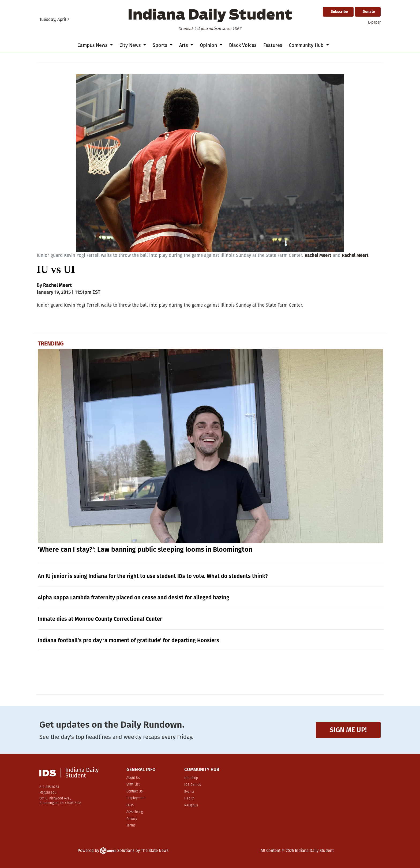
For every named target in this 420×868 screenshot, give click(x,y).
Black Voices (243, 45)
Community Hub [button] (307, 45)
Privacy (132, 819)
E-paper (374, 22)
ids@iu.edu (48, 793)
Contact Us (134, 792)
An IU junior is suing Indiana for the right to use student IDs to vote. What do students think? (153, 576)
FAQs (130, 805)
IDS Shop (191, 778)
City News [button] (131, 45)
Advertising (135, 812)
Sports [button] (161, 45)
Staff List (133, 785)
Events (189, 792)
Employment (136, 798)
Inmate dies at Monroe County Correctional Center (100, 619)
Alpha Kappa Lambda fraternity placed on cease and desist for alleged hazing (134, 598)
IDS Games (193, 785)
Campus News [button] (93, 45)
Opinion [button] (209, 45)
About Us (133, 778)
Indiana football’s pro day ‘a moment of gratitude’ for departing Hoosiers (128, 640)
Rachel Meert (318, 255)
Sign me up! (348, 730)
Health (189, 799)
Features (273, 45)
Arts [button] (184, 45)
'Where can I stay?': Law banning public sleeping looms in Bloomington (145, 550)
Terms (131, 826)
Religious (191, 805)
